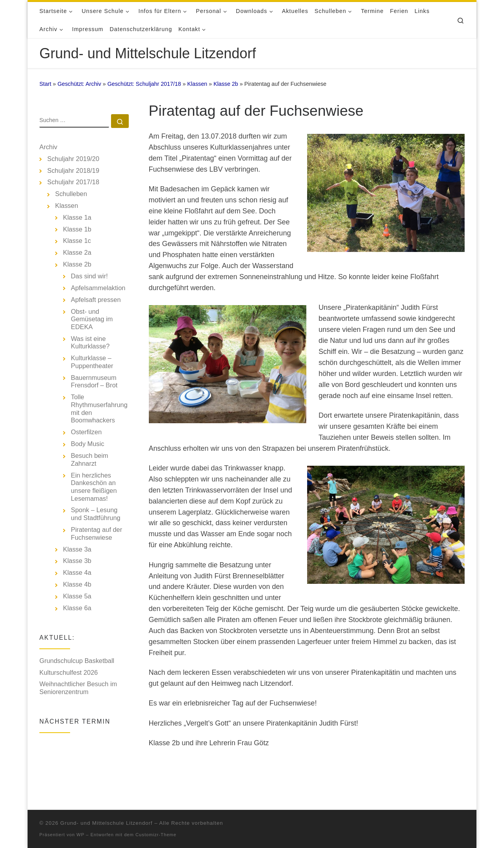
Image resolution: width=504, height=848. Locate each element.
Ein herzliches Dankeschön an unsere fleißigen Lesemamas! (94, 487)
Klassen (197, 84)
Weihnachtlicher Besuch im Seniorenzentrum (78, 688)
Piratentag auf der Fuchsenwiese (96, 533)
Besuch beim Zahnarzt (90, 459)
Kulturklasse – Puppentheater (92, 362)
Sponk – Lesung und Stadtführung (96, 514)
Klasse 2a (77, 252)
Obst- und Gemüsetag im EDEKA (92, 319)
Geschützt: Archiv (79, 84)
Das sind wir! (89, 276)
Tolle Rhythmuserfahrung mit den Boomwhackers (99, 408)
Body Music (88, 444)
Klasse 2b (226, 84)
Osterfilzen (86, 432)
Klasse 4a (77, 572)
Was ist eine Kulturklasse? (90, 343)
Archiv (48, 147)
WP (80, 824)
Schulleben (71, 194)
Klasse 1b (77, 229)
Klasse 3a (77, 549)
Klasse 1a (77, 217)
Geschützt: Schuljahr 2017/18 (144, 84)
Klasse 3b (77, 561)
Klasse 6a (77, 608)
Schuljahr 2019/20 (73, 159)
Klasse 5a (77, 596)
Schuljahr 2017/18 (73, 182)
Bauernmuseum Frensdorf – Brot (94, 381)
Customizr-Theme (156, 824)
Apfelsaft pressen (96, 300)
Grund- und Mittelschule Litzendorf (106, 812)
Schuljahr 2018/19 (73, 170)
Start (45, 84)
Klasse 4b (77, 584)
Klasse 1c (77, 241)
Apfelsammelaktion (98, 288)
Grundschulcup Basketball (77, 661)
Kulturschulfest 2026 (69, 672)
